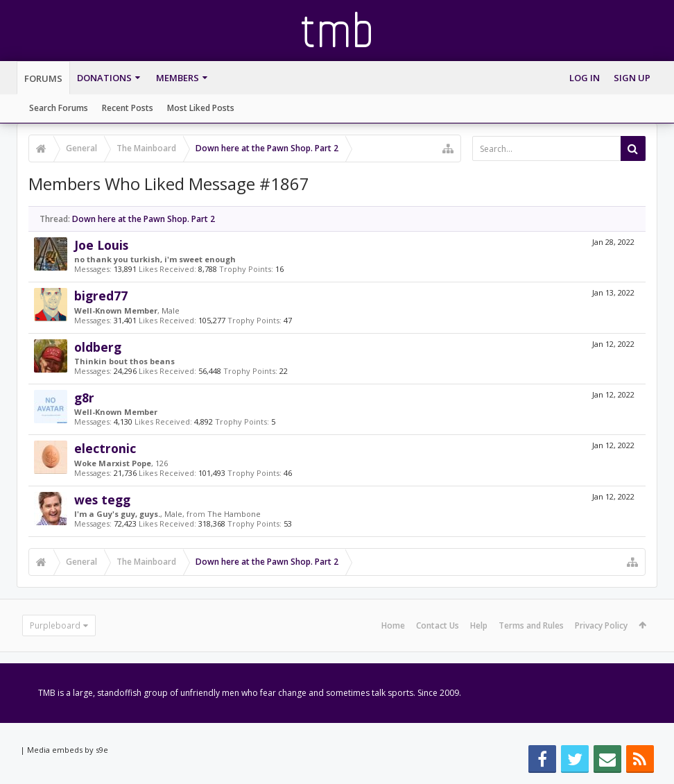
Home (393, 625)
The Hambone (234, 514)
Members (178, 78)
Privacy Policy (601, 625)
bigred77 (101, 296)
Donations (104, 78)
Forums (43, 78)
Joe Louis (101, 245)
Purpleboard (55, 625)
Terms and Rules (531, 625)
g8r (84, 398)
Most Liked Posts (201, 108)
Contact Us (438, 625)
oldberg (98, 347)
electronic (105, 448)
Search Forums (59, 108)
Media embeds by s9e (68, 750)
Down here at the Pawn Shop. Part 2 (144, 219)
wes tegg (102, 500)
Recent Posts (128, 108)
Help (479, 625)
